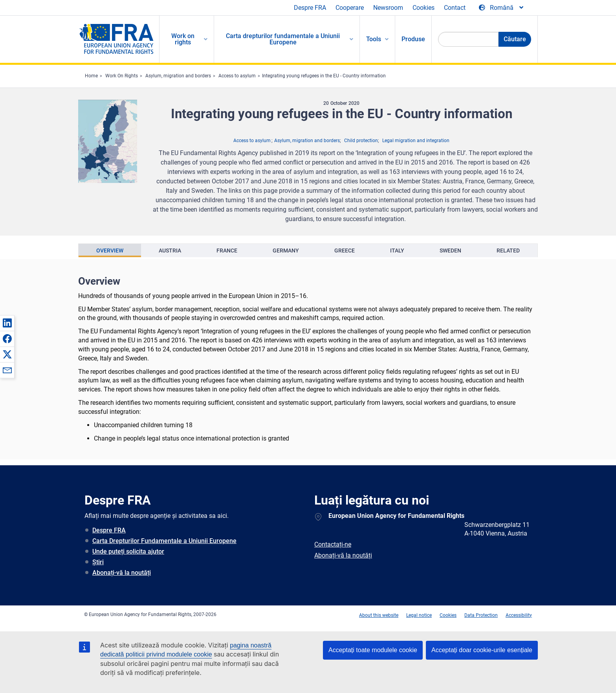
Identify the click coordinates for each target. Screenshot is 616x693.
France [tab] (227, 251)
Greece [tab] (345, 251)
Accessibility (519, 615)
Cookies (423, 8)
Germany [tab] (286, 251)
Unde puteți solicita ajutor (128, 551)
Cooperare (350, 8)
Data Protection (481, 615)
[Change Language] (502, 8)
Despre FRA (310, 8)
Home (91, 76)
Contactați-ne (333, 544)
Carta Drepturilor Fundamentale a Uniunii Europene (164, 541)
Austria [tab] (170, 251)
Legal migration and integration (416, 141)
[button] (7, 323)
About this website (379, 615)
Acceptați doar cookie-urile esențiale (482, 650)
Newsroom (388, 8)
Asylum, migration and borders (178, 76)
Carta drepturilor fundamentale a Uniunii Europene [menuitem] (283, 39)
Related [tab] (508, 251)
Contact (455, 8)
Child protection (361, 141)
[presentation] (110, 251)
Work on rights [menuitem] (183, 39)
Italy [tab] (397, 251)
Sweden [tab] (450, 251)
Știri (98, 562)
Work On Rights (122, 76)
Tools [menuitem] (374, 39)
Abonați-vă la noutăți (122, 573)
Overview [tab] (110, 251)
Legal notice (419, 615)
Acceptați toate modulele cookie (373, 650)
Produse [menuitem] (413, 39)
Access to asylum (237, 76)
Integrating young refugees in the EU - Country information (324, 76)
